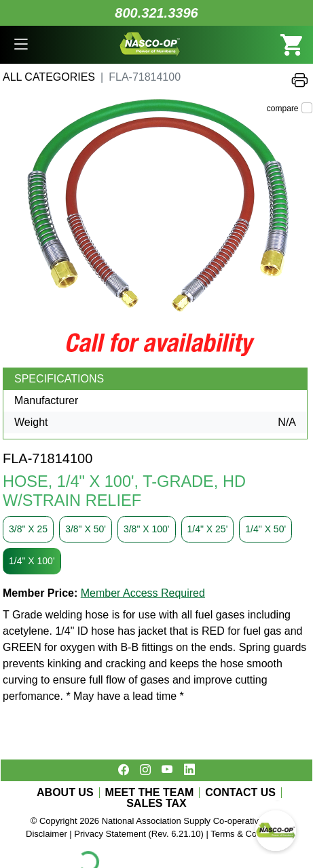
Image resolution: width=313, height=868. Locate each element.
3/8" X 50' (86, 529)
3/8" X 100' (147, 529)
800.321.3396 (156, 13)
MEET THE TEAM (150, 793)
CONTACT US (240, 793)
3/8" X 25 (28, 529)
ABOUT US (65, 793)
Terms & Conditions (249, 834)
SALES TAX (156, 804)
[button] (21, 44)
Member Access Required (143, 593)
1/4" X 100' (32, 561)
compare (283, 108)
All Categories (49, 77)
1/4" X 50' (265, 529)
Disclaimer (47, 834)
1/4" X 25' (208, 529)
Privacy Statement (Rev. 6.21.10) (139, 834)
